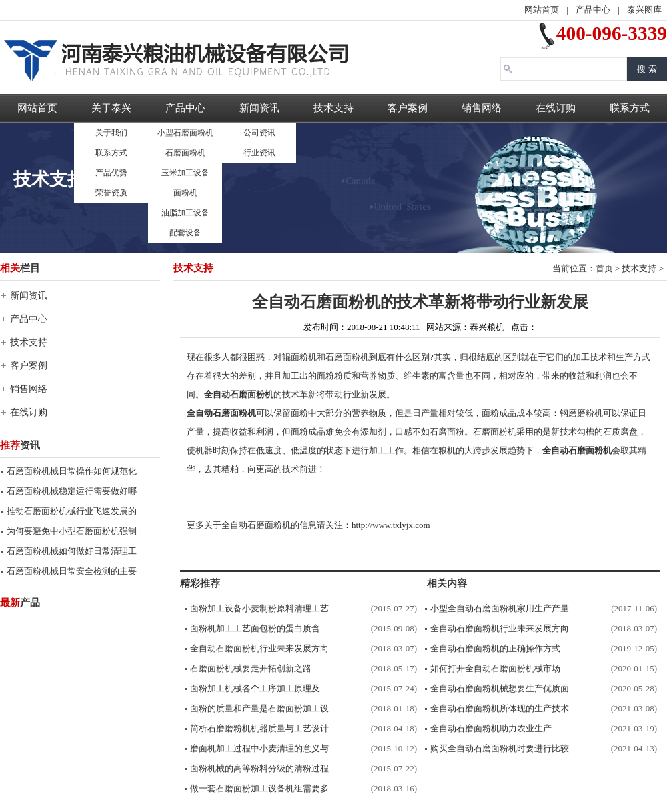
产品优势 (111, 173)
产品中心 (593, 10)
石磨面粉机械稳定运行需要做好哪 (72, 491)
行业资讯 (259, 153)
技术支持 (333, 108)
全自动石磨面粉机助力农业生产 (491, 728)
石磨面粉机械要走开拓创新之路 (251, 668)
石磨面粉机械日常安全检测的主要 (72, 571)
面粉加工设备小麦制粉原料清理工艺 (259, 608)
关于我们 (111, 133)
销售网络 (482, 108)
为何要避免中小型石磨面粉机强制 (72, 531)
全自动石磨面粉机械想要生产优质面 (500, 688)
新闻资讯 (259, 108)
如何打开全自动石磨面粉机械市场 (495, 668)
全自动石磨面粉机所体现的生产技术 (500, 708)
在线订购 (556, 108)
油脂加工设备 (185, 213)
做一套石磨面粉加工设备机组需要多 (259, 788)
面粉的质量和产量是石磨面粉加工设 (259, 708)
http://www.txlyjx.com (391, 525)
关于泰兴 (111, 108)
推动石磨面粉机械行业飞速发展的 (72, 511)
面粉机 (185, 193)
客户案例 (408, 108)
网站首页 (542, 10)
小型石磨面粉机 (185, 133)
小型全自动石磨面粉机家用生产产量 (500, 608)
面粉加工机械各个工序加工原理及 (255, 688)
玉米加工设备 (185, 173)
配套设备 (185, 233)
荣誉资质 (111, 193)
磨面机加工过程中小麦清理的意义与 (259, 748)
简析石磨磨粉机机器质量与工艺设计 (259, 728)
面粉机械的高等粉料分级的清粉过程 (259, 768)
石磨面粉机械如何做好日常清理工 (72, 551)
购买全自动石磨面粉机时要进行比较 (500, 748)
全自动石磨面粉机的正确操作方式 (495, 648)
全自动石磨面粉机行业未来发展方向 (259, 648)
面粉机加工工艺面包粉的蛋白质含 (255, 628)
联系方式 (111, 153)
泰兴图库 (644, 10)
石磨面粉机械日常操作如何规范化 (72, 471)
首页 (604, 268)
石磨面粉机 (185, 153)
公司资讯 (259, 133)
